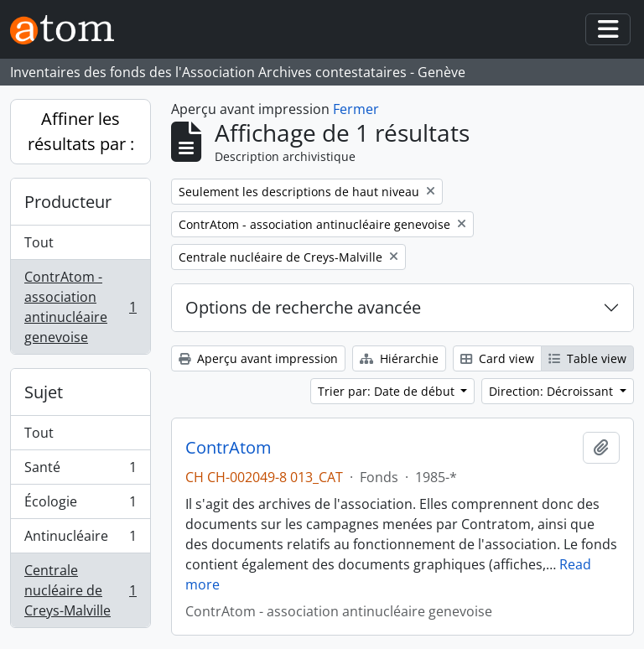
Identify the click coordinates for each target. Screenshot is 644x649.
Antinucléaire (80, 540)
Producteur (68, 202)
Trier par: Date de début (388, 391)
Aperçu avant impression (258, 358)
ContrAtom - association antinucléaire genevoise (80, 307)
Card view (497, 358)
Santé (80, 471)
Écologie (80, 505)
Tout (39, 242)
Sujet (44, 392)
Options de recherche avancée (303, 307)
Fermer (356, 109)
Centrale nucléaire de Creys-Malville (80, 590)
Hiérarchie (399, 358)
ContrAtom (229, 448)
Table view (587, 358)
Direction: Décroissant (553, 391)
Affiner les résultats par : (81, 131)
